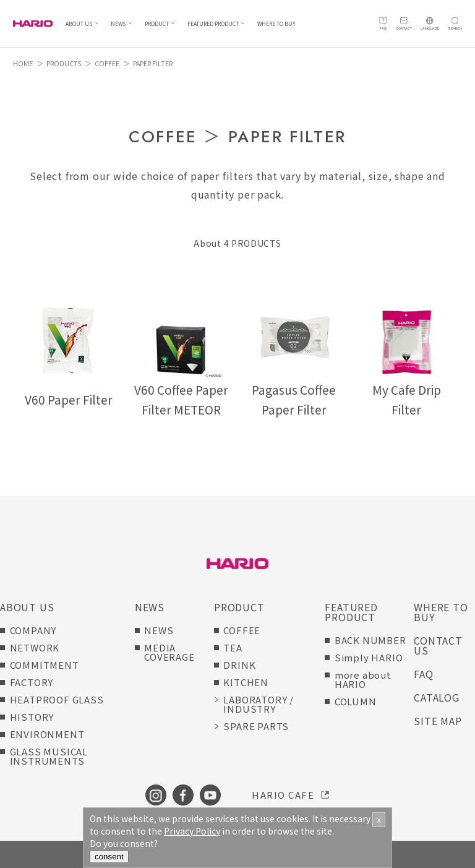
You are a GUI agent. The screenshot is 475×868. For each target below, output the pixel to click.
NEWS (118, 24)
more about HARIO (363, 679)
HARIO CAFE (283, 795)
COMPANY (33, 630)
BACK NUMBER (370, 640)
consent (109, 857)
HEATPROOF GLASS (57, 699)
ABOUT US (79, 24)
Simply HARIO (369, 657)
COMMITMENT (45, 665)
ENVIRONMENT (47, 734)
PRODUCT (157, 24)
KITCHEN (246, 682)
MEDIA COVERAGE (169, 652)
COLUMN (356, 701)
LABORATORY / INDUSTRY (259, 704)
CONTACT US (438, 645)
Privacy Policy (192, 831)
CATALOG (437, 697)
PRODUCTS (64, 63)
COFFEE (107, 63)
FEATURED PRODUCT (213, 24)
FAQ (423, 674)
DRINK (239, 665)
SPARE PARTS (256, 726)
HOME (23, 63)
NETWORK (35, 647)
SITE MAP (438, 721)
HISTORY (32, 717)
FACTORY (32, 682)
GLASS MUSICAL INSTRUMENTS (49, 756)
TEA (233, 647)
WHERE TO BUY (276, 24)
